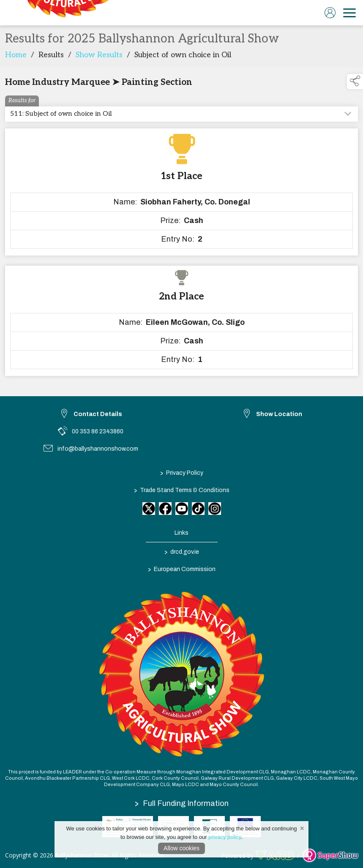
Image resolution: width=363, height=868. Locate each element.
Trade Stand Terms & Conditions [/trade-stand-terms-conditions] (182, 490)
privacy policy (225, 837)
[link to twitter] (149, 509)
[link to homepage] (66, 13)
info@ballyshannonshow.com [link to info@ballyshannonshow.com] (98, 449)
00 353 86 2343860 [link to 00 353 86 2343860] (98, 431)
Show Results (99, 57)
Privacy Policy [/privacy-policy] (182, 473)
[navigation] (349, 13)
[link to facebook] (165, 509)
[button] (355, 82)
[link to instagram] (215, 509)
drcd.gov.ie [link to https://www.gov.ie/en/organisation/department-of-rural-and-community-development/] (182, 552)
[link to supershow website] (330, 856)
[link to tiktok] (198, 509)
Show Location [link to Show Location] (279, 414)
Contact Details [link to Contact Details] (98, 414)
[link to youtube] (182, 509)
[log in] (330, 13)
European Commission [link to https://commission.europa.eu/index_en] (182, 569)
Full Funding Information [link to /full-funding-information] (182, 803)
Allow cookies (181, 848)
